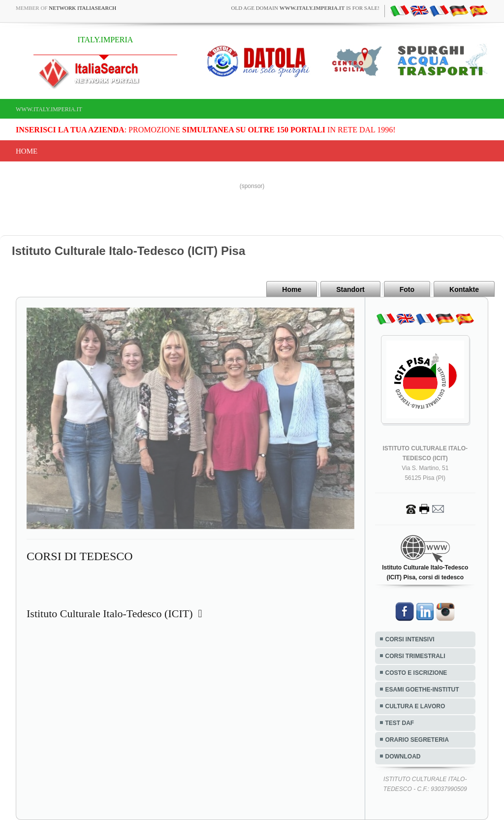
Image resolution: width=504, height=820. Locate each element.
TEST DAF (400, 723)
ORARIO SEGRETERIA (417, 740)
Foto (407, 289)
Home (27, 151)
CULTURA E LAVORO (415, 706)
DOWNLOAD (403, 757)
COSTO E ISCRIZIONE (416, 673)
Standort (350, 289)
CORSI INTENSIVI (410, 639)
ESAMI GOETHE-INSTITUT (422, 690)
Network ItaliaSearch (82, 8)
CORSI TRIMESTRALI (415, 656)
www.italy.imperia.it (49, 109)
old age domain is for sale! (305, 8)
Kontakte (464, 289)
